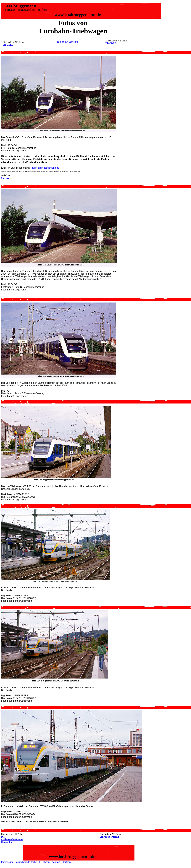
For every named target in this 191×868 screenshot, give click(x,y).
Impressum (7, 862)
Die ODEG (111, 43)
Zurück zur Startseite (68, 42)
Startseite (67, 862)
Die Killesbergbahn (109, 837)
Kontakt (56, 862)
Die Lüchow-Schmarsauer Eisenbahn (12, 839)
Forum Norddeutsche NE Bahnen (32, 862)
